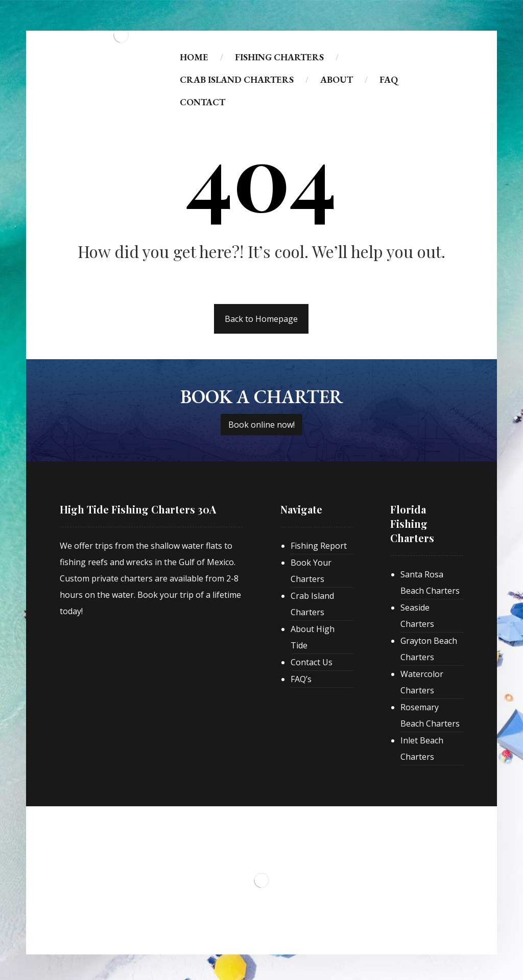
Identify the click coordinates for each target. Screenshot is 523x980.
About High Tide (313, 637)
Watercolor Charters (422, 682)
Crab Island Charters (312, 604)
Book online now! (261, 425)
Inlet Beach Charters (422, 749)
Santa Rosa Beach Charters (430, 582)
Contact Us (312, 662)
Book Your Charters (311, 571)
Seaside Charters (417, 616)
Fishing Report (319, 546)
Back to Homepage (261, 319)
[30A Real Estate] (136, 630)
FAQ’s (301, 679)
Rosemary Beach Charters (430, 715)
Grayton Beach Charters (429, 649)
